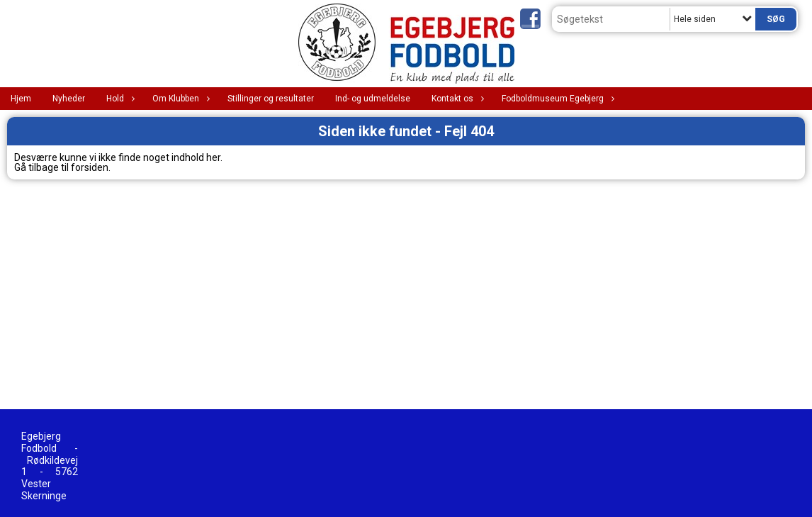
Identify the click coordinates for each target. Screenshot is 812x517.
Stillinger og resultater (271, 99)
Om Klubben (179, 99)
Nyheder (69, 99)
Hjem (21, 99)
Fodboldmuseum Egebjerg (556, 99)
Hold (119, 99)
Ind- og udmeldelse (373, 99)
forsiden (90, 167)
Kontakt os (456, 99)
